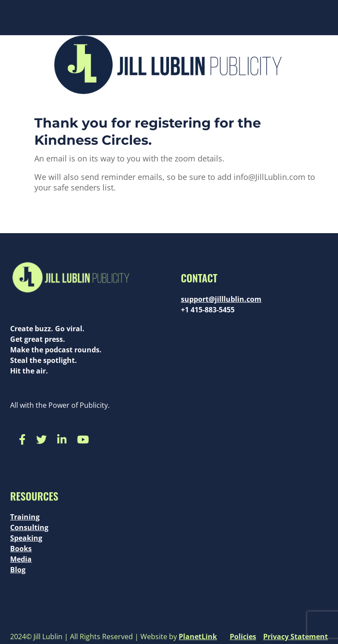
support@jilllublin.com (221, 299)
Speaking (26, 538)
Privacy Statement (296, 637)
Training (25, 517)
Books (21, 549)
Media (21, 559)
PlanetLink (198, 637)
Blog (18, 570)
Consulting (29, 527)
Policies (243, 637)
